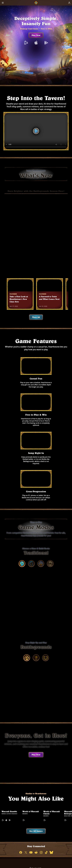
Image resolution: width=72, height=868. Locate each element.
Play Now (36, 41)
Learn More (44, 278)
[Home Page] (36, 3)
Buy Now (26, 278)
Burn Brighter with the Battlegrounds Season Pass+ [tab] (36, 197)
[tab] (22, 496)
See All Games (36, 768)
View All (36, 325)
